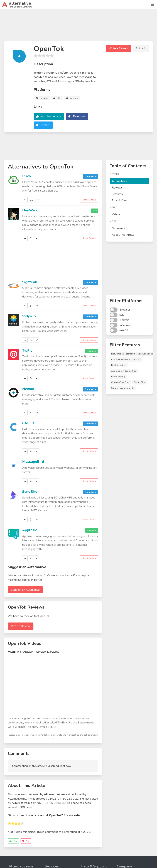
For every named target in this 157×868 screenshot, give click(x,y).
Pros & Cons (119, 200)
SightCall (30, 282)
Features (117, 194)
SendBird (30, 492)
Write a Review (118, 48)
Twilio (27, 350)
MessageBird (33, 462)
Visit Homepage (51, 116)
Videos (116, 214)
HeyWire (30, 210)
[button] (152, 5)
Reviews (117, 188)
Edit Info (141, 48)
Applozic (30, 530)
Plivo (27, 176)
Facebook (79, 116)
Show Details (89, 200)
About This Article (123, 235)
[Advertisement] (78, 27)
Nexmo (28, 389)
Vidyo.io (29, 316)
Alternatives (119, 181)
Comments (118, 228)
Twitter (45, 125)
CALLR (28, 423)
